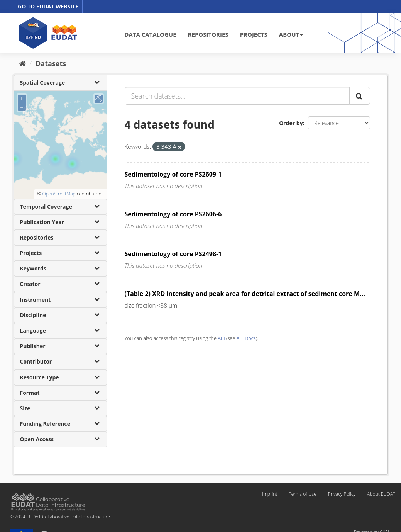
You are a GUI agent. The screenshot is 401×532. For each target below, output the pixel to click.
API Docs (246, 338)
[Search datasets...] (237, 96)
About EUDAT (381, 494)
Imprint (270, 494)
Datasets (51, 63)
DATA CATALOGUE (150, 34)
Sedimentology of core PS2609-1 (173, 174)
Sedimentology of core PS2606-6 (173, 214)
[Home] (23, 63)
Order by (291, 123)
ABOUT (291, 34)
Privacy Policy (342, 494)
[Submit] (360, 96)
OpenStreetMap (59, 194)
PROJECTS (254, 34)
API (221, 338)
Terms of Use (302, 494)
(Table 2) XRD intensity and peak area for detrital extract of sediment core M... (245, 294)
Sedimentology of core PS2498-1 (173, 254)
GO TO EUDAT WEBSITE (48, 6)
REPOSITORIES (208, 34)
